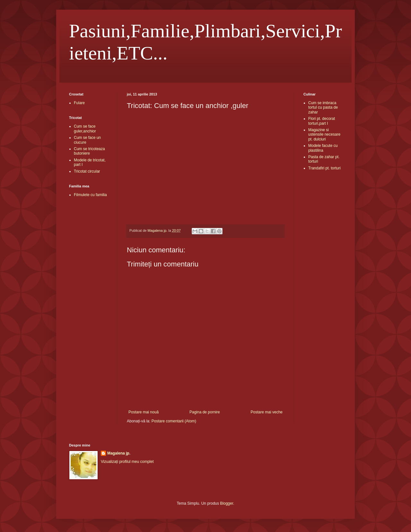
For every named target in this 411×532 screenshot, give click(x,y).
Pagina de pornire (205, 412)
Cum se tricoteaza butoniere (89, 151)
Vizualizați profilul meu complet (127, 462)
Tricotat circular (87, 171)
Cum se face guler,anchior (85, 129)
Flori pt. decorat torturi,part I (322, 121)
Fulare (79, 103)
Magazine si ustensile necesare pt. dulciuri (324, 135)
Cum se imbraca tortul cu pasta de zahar (323, 108)
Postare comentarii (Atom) (174, 421)
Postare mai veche (267, 412)
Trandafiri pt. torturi (324, 168)
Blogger (227, 503)
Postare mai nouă (144, 412)
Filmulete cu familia (90, 195)
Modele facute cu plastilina (323, 148)
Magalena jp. (119, 453)
